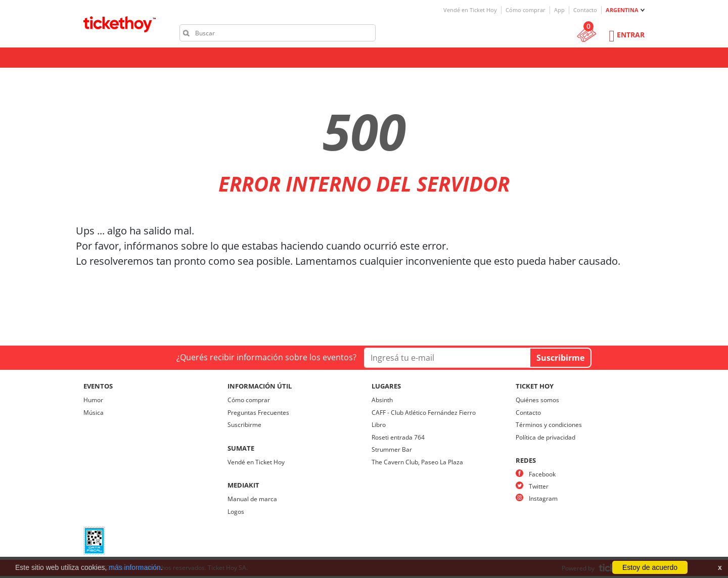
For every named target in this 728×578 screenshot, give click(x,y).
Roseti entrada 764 (398, 437)
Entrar (631, 35)
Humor (93, 400)
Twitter (539, 486)
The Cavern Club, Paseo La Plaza (417, 462)
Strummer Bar (392, 449)
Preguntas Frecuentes (258, 413)
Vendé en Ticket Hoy (470, 10)
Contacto (585, 10)
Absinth (382, 400)
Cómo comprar (526, 10)
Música (94, 413)
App (559, 10)
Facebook (542, 474)
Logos (236, 512)
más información (135, 567)
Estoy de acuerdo (650, 567)
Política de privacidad (545, 437)
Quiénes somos (537, 400)
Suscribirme (244, 425)
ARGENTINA (622, 10)
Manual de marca (252, 499)
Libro (379, 425)
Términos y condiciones (549, 425)
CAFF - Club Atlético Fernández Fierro (424, 413)
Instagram (543, 498)
